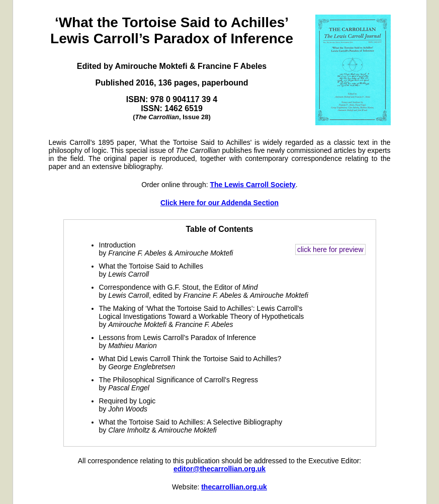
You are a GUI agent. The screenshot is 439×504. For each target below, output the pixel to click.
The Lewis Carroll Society (252, 185)
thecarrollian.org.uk (234, 487)
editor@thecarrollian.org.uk (219, 469)
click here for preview (330, 249)
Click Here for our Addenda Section (219, 203)
